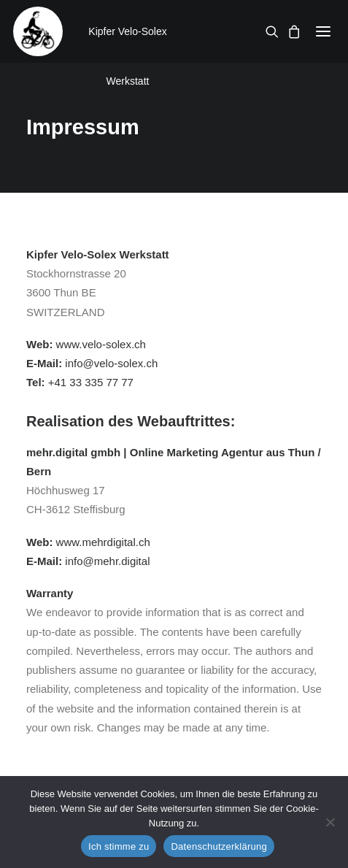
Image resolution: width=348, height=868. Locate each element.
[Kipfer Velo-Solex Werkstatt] (38, 31)
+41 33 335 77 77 (91, 382)
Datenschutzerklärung (219, 846)
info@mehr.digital (107, 561)
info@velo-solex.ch (111, 363)
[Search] (268, 31)
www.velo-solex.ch (101, 344)
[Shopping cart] (290, 31)
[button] (323, 31)
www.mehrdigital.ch (103, 542)
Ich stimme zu (119, 846)
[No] (330, 822)
